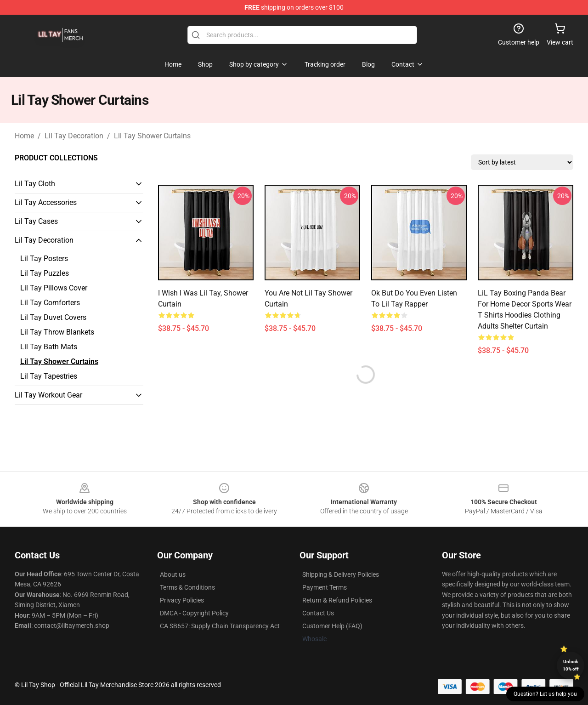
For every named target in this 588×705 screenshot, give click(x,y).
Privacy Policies (182, 600)
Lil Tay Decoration (74, 136)
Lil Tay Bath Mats (49, 347)
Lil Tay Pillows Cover (54, 288)
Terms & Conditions (187, 587)
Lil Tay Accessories (46, 202)
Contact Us (318, 613)
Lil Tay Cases (36, 221)
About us (173, 574)
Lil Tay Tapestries (49, 376)
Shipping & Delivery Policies (341, 574)
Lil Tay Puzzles (45, 273)
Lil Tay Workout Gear (48, 395)
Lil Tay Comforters (50, 303)
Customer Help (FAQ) (332, 626)
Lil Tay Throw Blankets (57, 332)
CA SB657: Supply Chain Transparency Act (220, 626)
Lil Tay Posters (44, 259)
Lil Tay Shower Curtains (152, 136)
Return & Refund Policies (337, 600)
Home (24, 136)
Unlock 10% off (571, 665)
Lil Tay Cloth (35, 184)
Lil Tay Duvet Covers (53, 317)
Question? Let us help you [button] (545, 694)
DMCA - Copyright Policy (194, 613)
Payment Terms (325, 587)
